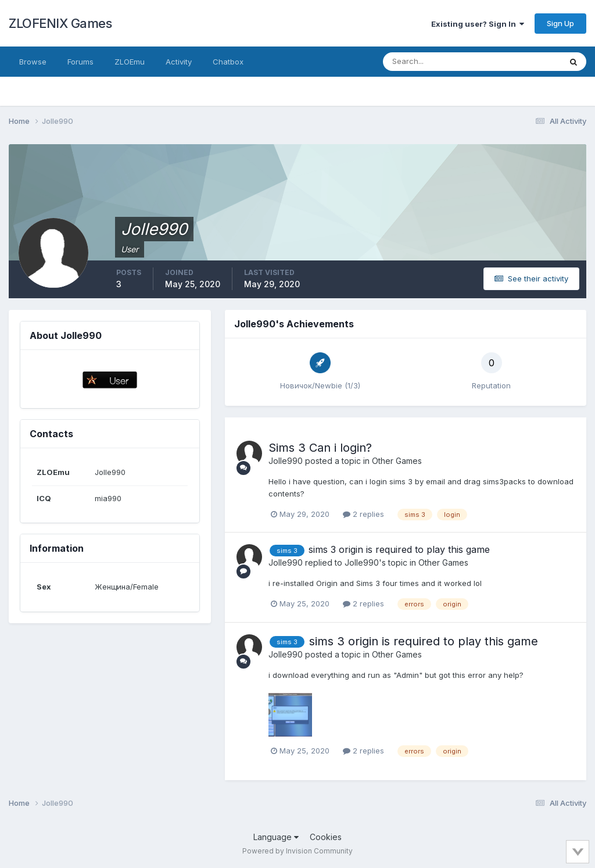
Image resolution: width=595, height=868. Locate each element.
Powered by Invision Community (297, 851)
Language (276, 837)
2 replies (363, 514)
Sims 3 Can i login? (320, 448)
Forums (80, 62)
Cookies (326, 837)
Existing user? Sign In (478, 24)
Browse (33, 62)
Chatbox (228, 62)
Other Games (397, 461)
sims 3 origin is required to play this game (399, 549)
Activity (179, 62)
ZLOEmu (130, 62)
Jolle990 (286, 461)
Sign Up (560, 23)
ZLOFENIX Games (60, 23)
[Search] (434, 62)
